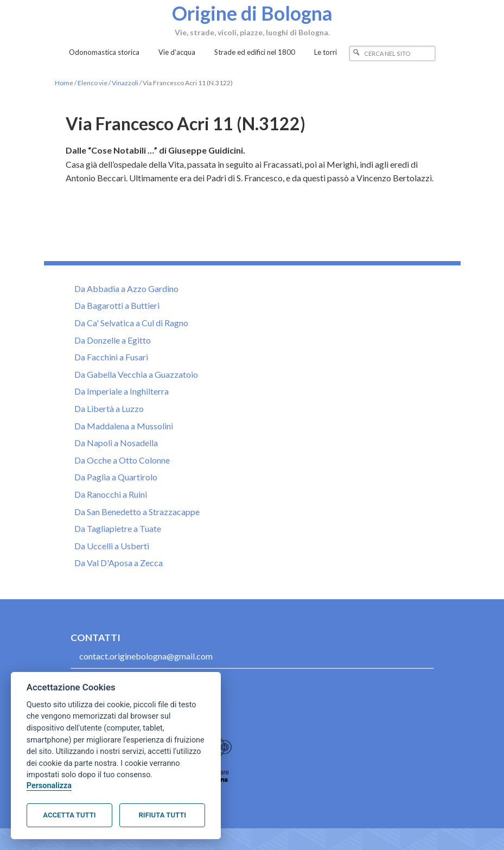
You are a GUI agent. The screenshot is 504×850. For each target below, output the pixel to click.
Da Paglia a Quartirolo (116, 477)
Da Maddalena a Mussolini (124, 426)
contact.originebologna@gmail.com (146, 656)
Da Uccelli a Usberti (112, 546)
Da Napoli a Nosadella (116, 443)
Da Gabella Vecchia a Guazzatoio (136, 374)
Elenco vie (92, 83)
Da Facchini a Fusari (111, 357)
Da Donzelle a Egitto (113, 340)
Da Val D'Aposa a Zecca (119, 563)
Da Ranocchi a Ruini (111, 494)
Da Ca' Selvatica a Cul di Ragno (131, 323)
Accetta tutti (69, 815)
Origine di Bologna (252, 12)
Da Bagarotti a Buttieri (117, 305)
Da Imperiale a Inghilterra (122, 391)
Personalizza (49, 786)
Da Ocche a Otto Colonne (122, 460)
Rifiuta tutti (162, 815)
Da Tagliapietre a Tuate (118, 528)
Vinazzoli (125, 83)
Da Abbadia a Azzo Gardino (126, 288)
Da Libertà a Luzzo (109, 408)
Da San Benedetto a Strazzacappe (137, 512)
